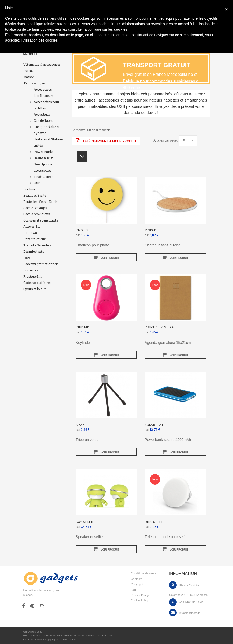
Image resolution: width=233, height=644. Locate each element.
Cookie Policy (140, 600)
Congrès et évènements (41, 220)
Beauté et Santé (35, 195)
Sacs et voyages (35, 208)
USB (37, 183)
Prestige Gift (33, 276)
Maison (29, 77)
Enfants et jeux (34, 239)
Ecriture (29, 189)
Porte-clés (31, 270)
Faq (133, 590)
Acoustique (42, 114)
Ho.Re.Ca (30, 233)
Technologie (34, 83)
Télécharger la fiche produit (106, 141)
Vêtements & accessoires (42, 64)
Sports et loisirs (35, 289)
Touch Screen (44, 177)
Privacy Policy (140, 595)
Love (27, 258)
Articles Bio (32, 226)
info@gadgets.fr (190, 613)
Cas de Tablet (43, 120)
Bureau (29, 71)
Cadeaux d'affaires (37, 283)
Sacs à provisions (37, 214)
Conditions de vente (144, 573)
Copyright (137, 584)
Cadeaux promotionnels (41, 264)
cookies (121, 29)
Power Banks (44, 152)
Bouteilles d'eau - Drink (40, 202)
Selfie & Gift (44, 158)
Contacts (137, 579)
